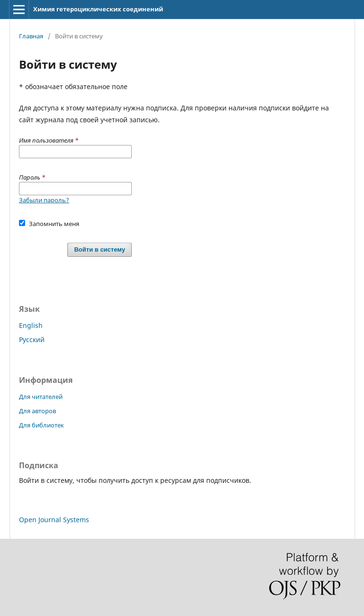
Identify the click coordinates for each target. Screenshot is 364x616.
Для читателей (41, 397)
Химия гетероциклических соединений (98, 9)
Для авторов (37, 411)
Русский (32, 340)
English (31, 325)
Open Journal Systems (54, 520)
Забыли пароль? (44, 200)
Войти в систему (100, 249)
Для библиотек (41, 425)
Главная (31, 36)
